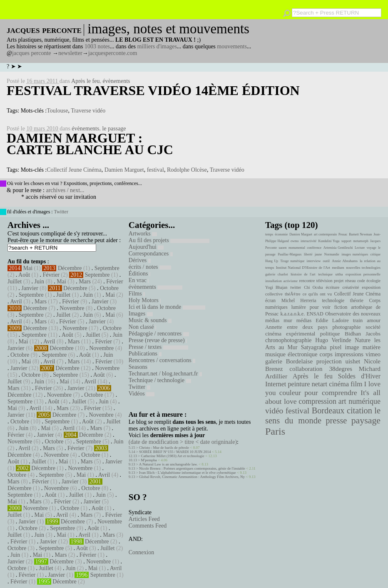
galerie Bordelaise (289, 361)
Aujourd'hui (146, 247)
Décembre (70, 268)
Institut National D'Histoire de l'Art (303, 268)
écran (270, 300)
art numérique (359, 401)
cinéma (339, 384)
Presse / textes (158, 347)
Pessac (343, 234)
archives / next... (65, 190)
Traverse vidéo (88, 111)
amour (374, 320)
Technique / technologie (160, 380)
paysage (366, 420)
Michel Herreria (299, 300)
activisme (291, 281)
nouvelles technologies (363, 268)
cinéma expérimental (290, 334)
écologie (373, 281)
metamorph (361, 241)
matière (372, 347)
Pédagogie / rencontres (159, 334)
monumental (297, 248)
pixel (336, 347)
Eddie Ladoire (332, 320)
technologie (333, 300)
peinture (299, 384)
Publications (145, 354)
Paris (275, 431)
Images (141, 314)
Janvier (30, 288)
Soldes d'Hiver (359, 376)
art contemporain (325, 234)
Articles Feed (144, 519)
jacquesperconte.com (113, 53)
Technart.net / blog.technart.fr (165, 374)
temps (269, 234)
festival (155, 170)
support (346, 241)
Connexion (141, 552)
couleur (290, 393)
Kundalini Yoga (329, 241)
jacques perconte (32, 53)
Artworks (143, 234)
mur (288, 320)
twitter (296, 287)
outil (326, 261)
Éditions (139, 274)
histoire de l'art (303, 274)
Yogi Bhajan (276, 287)
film (356, 384)
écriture (333, 287)
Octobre (109, 288)
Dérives (140, 260)
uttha (339, 274)
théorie (357, 300)
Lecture (360, 248)
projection (329, 361)
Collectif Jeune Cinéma (74, 170)
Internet (276, 384)
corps (326, 354)
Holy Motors (145, 300)
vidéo (274, 411)
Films (137, 294)
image (352, 347)
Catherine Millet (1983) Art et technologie (173, 456)
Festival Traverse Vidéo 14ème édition (153, 90)
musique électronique (291, 354)
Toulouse (57, 111)
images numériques (355, 254)
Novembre (72, 308)
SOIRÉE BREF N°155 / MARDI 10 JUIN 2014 (175, 452)
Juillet (15, 281)
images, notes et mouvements (168, 29)
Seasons (139, 367)
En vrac (139, 280)
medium (338, 268)
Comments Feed (148, 526)
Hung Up (272, 261)
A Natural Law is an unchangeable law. (168, 464)
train (358, 320)
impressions (349, 354)
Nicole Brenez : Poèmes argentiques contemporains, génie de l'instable (192, 468)
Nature (363, 340)
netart (319, 384)
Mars (85, 281)
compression (317, 401)
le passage (114, 129)
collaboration (306, 369)
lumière (299, 307)
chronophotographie (289, 340)
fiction (341, 307)
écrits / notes (150, 267)
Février (51, 275)
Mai (28, 268)
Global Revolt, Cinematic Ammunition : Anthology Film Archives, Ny (192, 477)
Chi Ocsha (313, 287)
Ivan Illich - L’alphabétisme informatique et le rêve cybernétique (188, 473)
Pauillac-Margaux (290, 254)
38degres (341, 369)
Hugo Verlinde (333, 340)
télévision (325, 281)
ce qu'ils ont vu (317, 294)
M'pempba (149, 460)
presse (336, 420)
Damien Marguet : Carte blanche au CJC (90, 144)
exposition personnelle (363, 274)
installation (274, 281)
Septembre (107, 268)
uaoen (282, 248)
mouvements (232, 46)
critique (376, 254)
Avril (16, 302)
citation (359, 410)
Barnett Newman (360, 234)
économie (281, 234)
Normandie (332, 254)
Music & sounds (150, 320)
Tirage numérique (292, 261)
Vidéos (142, 394)
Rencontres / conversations (162, 360)
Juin (39, 281)
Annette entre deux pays (296, 327)
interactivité (308, 241)
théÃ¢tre (293, 294)
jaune (318, 254)
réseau (350, 281)
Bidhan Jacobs (363, 334)
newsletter (70, 53)
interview (314, 261)
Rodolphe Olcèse (187, 170)
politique (330, 334)
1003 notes (97, 46)
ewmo (295, 241)
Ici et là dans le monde (167, 307)
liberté (308, 254)
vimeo (373, 354)
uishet (353, 361)
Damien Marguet (124, 170)
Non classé (143, 327)
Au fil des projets (169, 240)
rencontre (307, 281)
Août (24, 275)
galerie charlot (277, 274)
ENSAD (315, 314)
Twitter (61, 212)
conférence (314, 248)
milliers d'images (157, 46)
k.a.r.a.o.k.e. (292, 314)
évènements (116, 81)
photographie (347, 327)
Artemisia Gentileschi (338, 248)
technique (325, 274)
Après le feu (85, 81)
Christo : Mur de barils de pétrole (164, 448)
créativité (351, 287)
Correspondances (151, 254)
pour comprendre (331, 393)
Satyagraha (314, 347)
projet (339, 281)
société (373, 327)
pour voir (320, 307)
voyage (372, 248)
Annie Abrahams (345, 261)
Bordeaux (328, 410)
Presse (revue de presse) (158, 340)
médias (304, 320)
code (361, 281)
